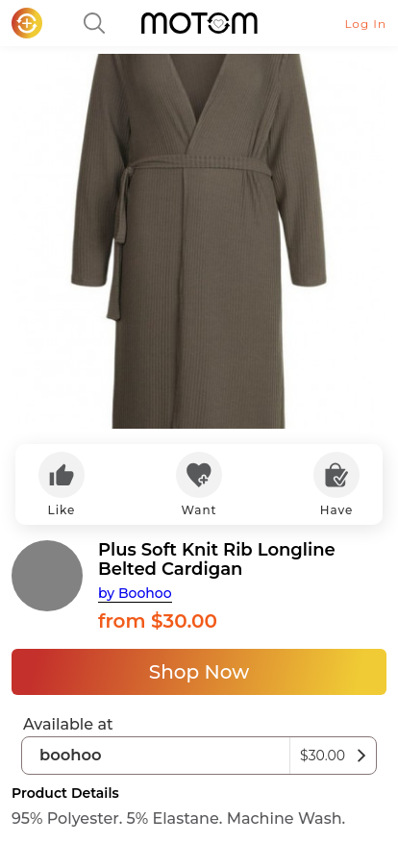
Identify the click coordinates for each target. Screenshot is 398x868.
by (135, 593)
